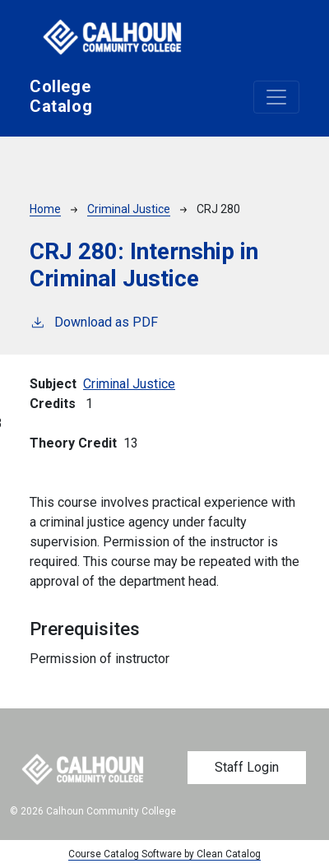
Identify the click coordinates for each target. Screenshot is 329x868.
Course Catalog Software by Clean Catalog (164, 854)
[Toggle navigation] (276, 97)
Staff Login (247, 767)
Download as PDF (94, 321)
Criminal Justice (129, 209)
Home (45, 209)
